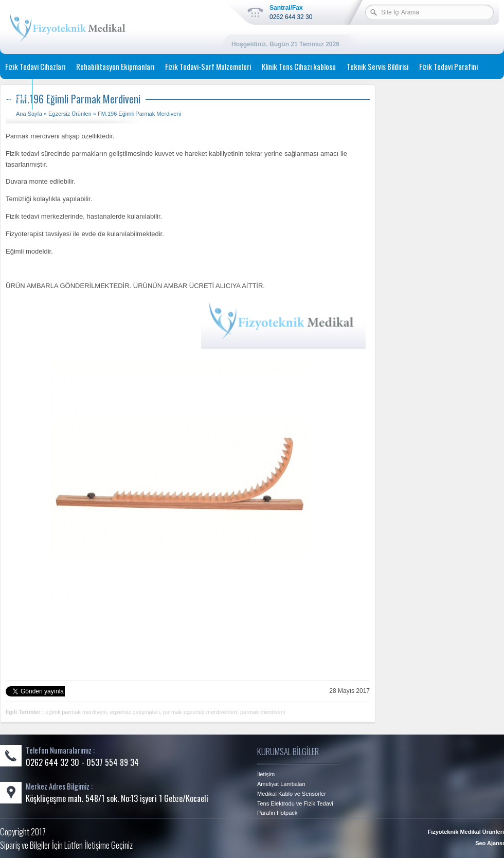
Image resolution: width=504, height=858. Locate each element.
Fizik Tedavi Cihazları (35, 66)
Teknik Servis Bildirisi (377, 66)
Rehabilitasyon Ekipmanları (115, 66)
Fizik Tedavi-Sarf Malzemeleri (208, 66)
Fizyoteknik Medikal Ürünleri (466, 832)
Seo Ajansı (490, 843)
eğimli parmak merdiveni (76, 712)
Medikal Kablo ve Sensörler (292, 794)
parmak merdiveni (263, 712)
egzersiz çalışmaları (135, 712)
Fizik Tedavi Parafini (448, 66)
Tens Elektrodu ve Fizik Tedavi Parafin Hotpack (295, 808)
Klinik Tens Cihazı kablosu (299, 66)
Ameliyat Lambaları (281, 784)
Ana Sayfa (29, 114)
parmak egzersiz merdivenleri (200, 712)
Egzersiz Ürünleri (70, 114)
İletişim (16, 97)
